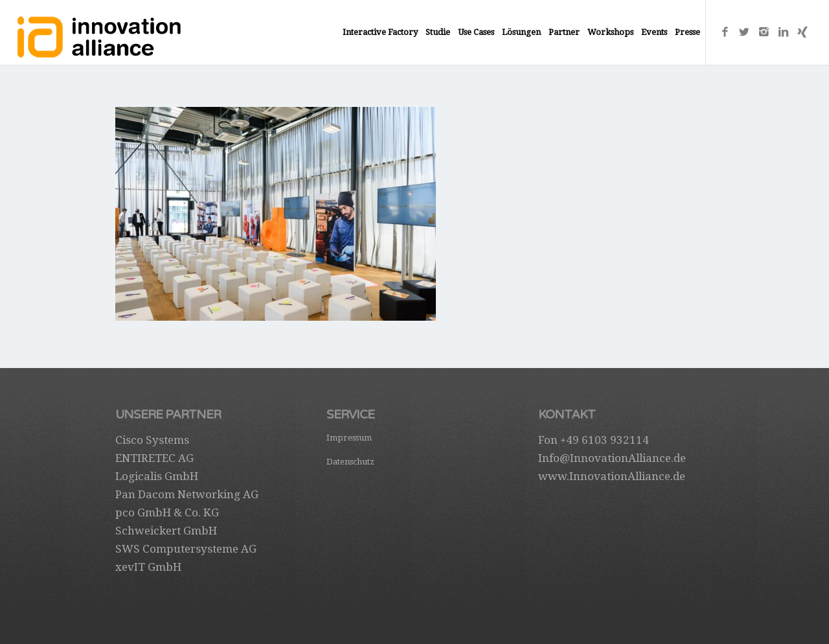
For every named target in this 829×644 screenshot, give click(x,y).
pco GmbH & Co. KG (167, 512)
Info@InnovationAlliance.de (612, 458)
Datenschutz (350, 462)
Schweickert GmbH (166, 531)
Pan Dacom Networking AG (187, 494)
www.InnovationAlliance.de (612, 476)
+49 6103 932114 (605, 440)
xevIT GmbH (148, 567)
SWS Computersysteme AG (186, 549)
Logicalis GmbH (157, 476)
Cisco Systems (152, 440)
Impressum (349, 438)
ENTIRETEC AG (154, 458)
